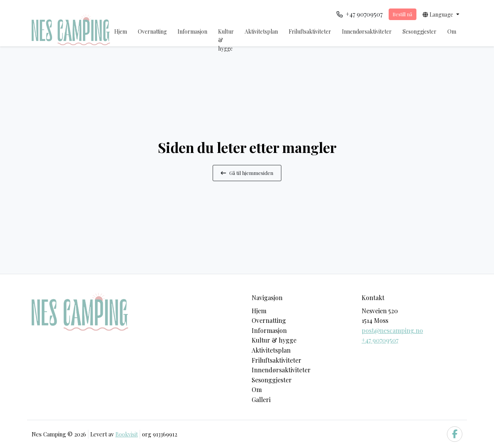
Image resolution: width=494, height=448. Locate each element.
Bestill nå (402, 14)
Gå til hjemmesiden (247, 173)
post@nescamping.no (392, 330)
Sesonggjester (420, 31)
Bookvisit (127, 434)
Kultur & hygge (226, 40)
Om (452, 31)
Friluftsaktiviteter (310, 31)
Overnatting (152, 31)
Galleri (261, 400)
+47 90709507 (380, 340)
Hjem (121, 31)
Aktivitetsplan (261, 31)
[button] (441, 14)
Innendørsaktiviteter (367, 31)
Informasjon (192, 31)
